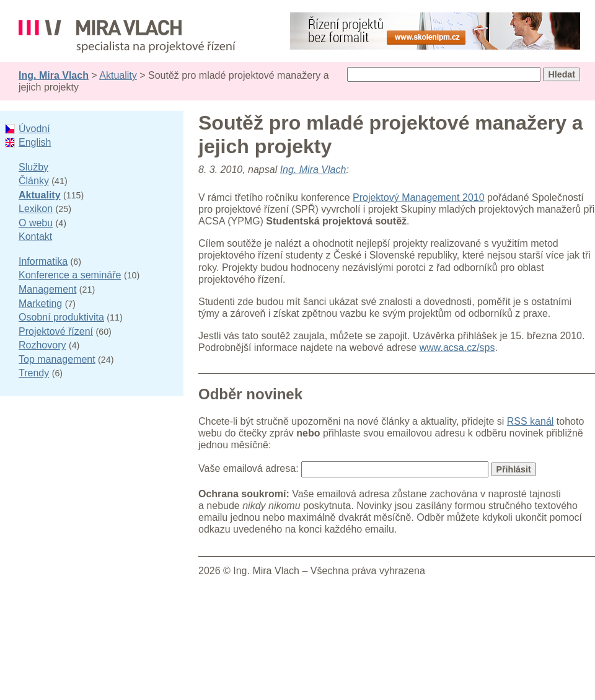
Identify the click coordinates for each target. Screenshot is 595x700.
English (35, 142)
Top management (57, 359)
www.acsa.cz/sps (457, 348)
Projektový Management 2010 (419, 197)
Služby (33, 167)
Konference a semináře (70, 275)
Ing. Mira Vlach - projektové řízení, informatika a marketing (127, 36)
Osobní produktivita (61, 317)
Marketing (40, 303)
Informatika (43, 261)
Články (34, 181)
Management (47, 289)
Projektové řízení (56, 331)
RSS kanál (531, 421)
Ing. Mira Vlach (54, 75)
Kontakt (35, 237)
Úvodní (34, 129)
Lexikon (36, 209)
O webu (36, 223)
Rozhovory (42, 345)
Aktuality (118, 75)
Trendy (34, 373)
